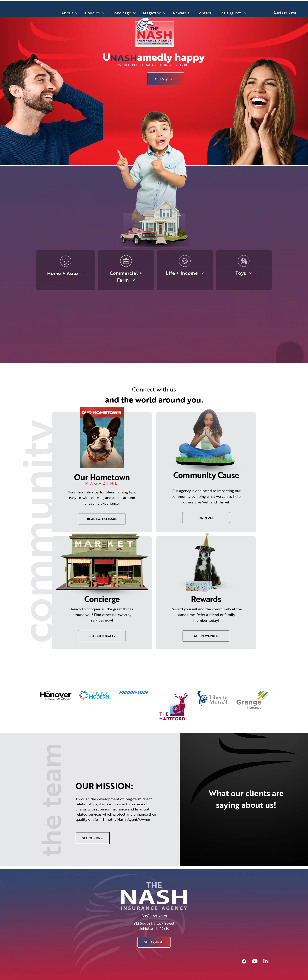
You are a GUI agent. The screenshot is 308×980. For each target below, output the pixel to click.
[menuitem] (70, 13)
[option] (56, 695)
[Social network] (244, 962)
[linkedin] (266, 962)
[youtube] (255, 962)
